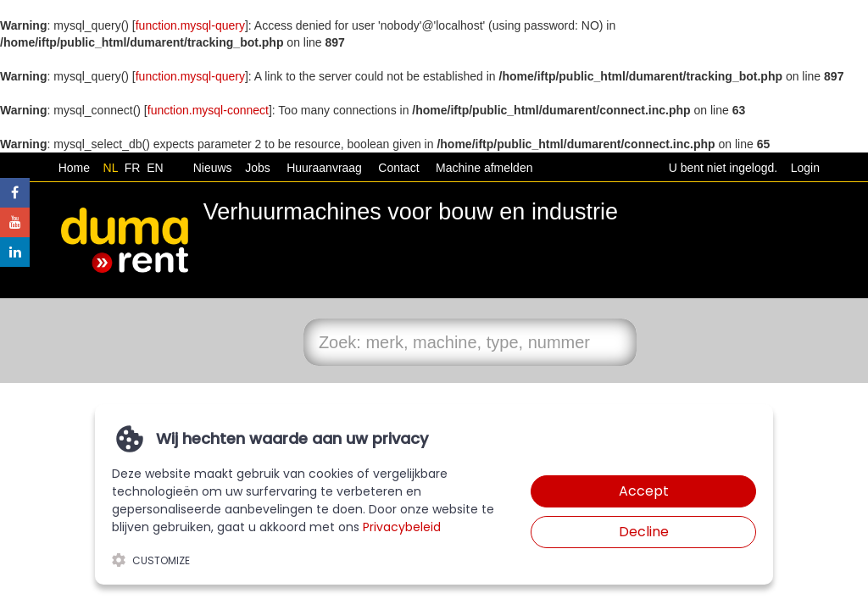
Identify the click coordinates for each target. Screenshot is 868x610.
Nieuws (213, 168)
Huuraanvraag (324, 168)
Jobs (254, 168)
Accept (644, 491)
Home (74, 168)
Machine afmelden (482, 168)
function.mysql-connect (208, 110)
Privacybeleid (402, 527)
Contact (398, 168)
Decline (644, 532)
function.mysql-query (190, 25)
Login (805, 168)
